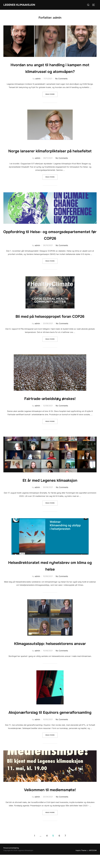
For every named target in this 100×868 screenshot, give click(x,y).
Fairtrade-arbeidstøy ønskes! (50, 405)
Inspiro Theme (81, 864)
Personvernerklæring (11, 861)
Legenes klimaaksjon (21, 5)
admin (38, 79)
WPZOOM (93, 864)
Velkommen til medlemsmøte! (50, 803)
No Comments (61, 79)
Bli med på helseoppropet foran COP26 (50, 323)
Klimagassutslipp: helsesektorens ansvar (50, 650)
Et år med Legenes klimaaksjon (50, 487)
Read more (52, 94)
